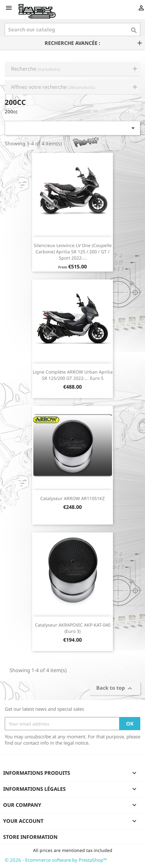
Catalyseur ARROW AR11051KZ (72, 498)
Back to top (115, 689)
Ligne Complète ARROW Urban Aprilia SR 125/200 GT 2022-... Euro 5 (73, 375)
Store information (30, 837)
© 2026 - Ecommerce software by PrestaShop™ (56, 860)
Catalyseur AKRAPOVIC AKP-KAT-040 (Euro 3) (73, 628)
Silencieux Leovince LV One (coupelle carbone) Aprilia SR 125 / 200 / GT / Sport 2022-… (73, 252)
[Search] (72, 30)
